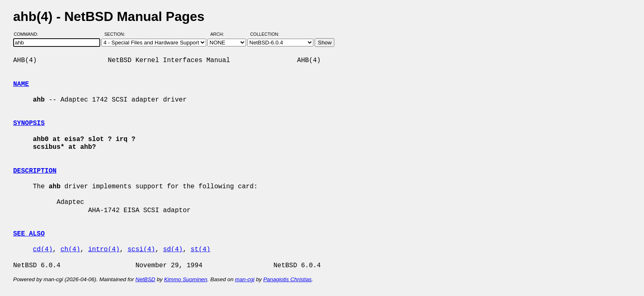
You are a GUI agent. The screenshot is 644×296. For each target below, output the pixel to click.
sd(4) (173, 250)
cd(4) (43, 250)
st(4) (200, 250)
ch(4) (70, 250)
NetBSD (145, 279)
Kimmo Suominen (185, 279)
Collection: (265, 34)
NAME (21, 84)
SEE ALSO (29, 234)
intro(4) (104, 250)
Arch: (221, 34)
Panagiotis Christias (287, 279)
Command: (29, 34)
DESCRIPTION (35, 171)
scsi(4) (141, 250)
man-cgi (245, 279)
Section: (116, 34)
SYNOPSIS (29, 123)
